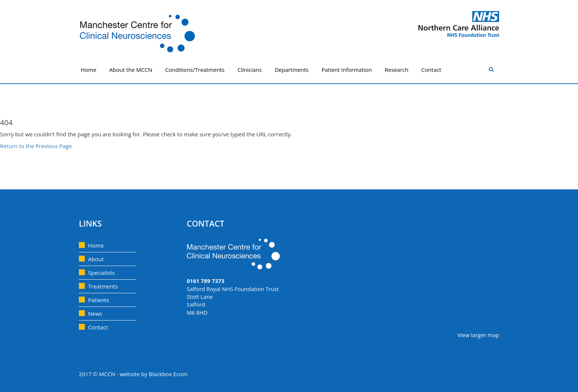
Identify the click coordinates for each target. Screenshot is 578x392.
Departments (292, 70)
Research (397, 70)
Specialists (101, 273)
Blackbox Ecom (168, 374)
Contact (431, 70)
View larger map (478, 335)
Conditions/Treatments (195, 70)
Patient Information (347, 70)
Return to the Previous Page (36, 146)
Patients (99, 300)
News (95, 314)
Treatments (103, 286)
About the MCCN (131, 70)
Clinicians (250, 70)
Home (88, 70)
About (96, 259)
